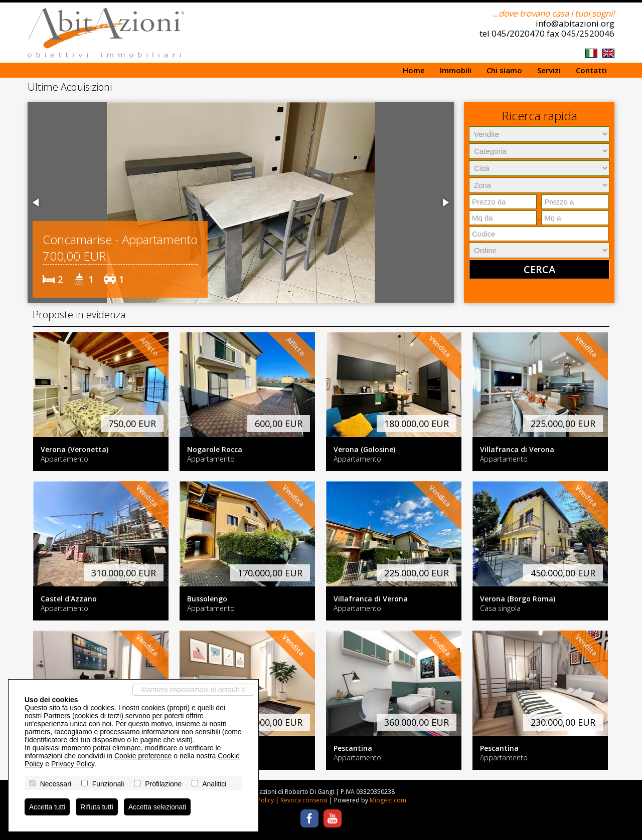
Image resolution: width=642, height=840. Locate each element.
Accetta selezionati (158, 807)
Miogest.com (388, 800)
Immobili (456, 70)
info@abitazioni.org (575, 23)
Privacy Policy (73, 764)
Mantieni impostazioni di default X (193, 690)
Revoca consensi (304, 800)
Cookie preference (143, 756)
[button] (37, 202)
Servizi (549, 70)
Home (414, 70)
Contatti (591, 70)
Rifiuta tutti (97, 807)
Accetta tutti (47, 807)
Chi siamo (504, 70)
